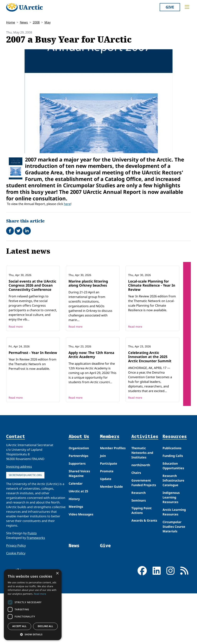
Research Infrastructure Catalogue (173, 531)
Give (170, 7)
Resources (175, 487)
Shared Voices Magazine (79, 524)
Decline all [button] (45, 626)
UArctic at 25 (78, 542)
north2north (141, 516)
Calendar (76, 534)
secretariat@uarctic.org (25, 526)
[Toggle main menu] (187, 7)
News (24, 22)
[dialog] (33, 605)
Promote (107, 522)
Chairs (136, 523)
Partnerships (78, 506)
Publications (172, 499)
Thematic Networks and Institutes (142, 503)
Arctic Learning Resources (174, 563)
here (67, 204)
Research (139, 543)
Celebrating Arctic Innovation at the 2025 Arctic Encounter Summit (150, 407)
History (74, 549)
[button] (33, 634)
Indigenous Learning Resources (171, 548)
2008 (36, 22)
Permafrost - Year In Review (33, 403)
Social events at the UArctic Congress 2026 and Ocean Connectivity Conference (32, 311)
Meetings (76, 557)
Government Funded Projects (144, 533)
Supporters (77, 514)
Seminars (139, 551)
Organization (79, 499)
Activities (145, 487)
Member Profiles (113, 499)
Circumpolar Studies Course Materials (174, 577)
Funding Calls (173, 506)
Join (103, 506)
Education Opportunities (173, 516)
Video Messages (81, 565)
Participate (109, 514)
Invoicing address (19, 517)
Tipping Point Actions (141, 561)
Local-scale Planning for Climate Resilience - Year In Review (152, 311)
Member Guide (111, 537)
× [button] (57, 573)
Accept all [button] (19, 626)
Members (110, 487)
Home (11, 22)
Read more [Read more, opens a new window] (40, 594)
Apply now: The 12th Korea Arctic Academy (91, 405)
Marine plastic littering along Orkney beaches (88, 309)
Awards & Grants (144, 571)
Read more (16, 352)
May (48, 22)
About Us (79, 487)
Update (106, 529)
